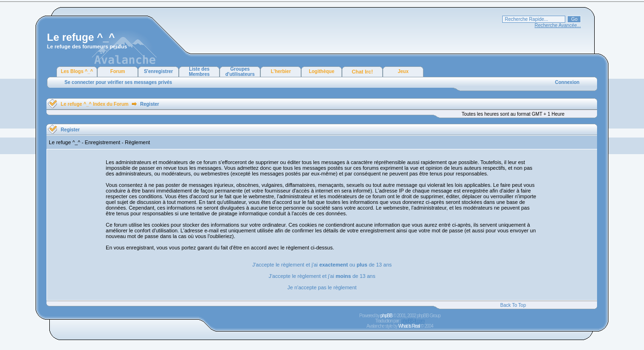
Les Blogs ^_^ (77, 71)
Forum (118, 71)
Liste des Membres (199, 72)
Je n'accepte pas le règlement (322, 287)
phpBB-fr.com (413, 321)
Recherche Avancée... (558, 25)
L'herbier (281, 71)
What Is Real (409, 326)
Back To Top (513, 305)
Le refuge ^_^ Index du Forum (95, 104)
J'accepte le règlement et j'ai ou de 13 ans (322, 265)
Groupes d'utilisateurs (240, 72)
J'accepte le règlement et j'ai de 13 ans (322, 276)
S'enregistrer (158, 71)
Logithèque (322, 71)
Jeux (403, 71)
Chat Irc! (363, 72)
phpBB (386, 316)
